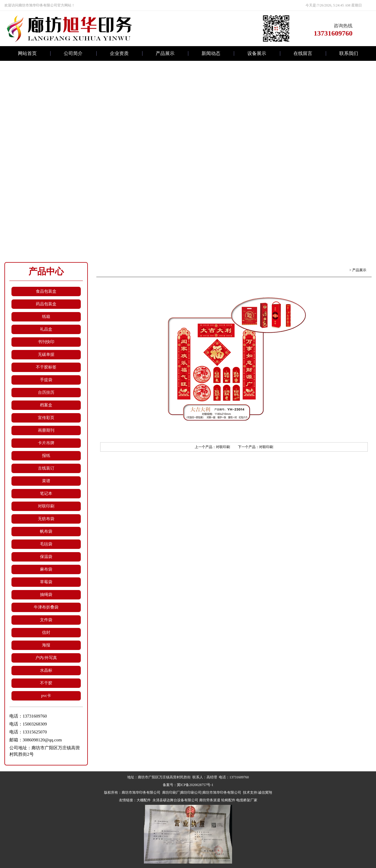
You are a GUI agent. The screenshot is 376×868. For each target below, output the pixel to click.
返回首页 (341, 270)
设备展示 (257, 53)
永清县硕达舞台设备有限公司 (175, 800)
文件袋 (46, 620)
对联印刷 (46, 506)
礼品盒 (46, 329)
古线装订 (46, 468)
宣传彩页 (46, 418)
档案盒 (46, 405)
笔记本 (46, 494)
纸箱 (46, 317)
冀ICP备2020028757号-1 (195, 785)
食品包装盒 (46, 291)
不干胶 (46, 683)
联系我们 (349, 53)
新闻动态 (211, 53)
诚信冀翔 (265, 792)
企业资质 (119, 53)
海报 (46, 645)
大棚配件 (144, 800)
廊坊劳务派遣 (210, 800)
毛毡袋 (46, 544)
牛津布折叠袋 (46, 607)
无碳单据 (46, 355)
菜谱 (46, 481)
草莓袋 (46, 582)
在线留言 (303, 53)
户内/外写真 (46, 658)
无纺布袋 (46, 519)
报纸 (46, 456)
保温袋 (46, 557)
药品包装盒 (46, 304)
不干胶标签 (46, 367)
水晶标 (46, 670)
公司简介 (73, 53)
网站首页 (27, 53)
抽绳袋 (46, 595)
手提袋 (46, 380)
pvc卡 (46, 696)
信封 (46, 632)
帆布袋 (46, 531)
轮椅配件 (228, 800)
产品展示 (165, 53)
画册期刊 (46, 430)
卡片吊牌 (46, 443)
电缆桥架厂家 (247, 800)
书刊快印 (46, 342)
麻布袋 (46, 569)
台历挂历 (46, 392)
